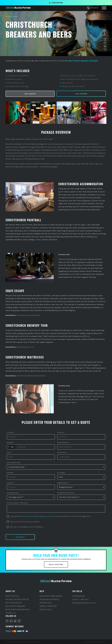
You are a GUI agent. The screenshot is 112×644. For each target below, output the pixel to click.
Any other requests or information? (17, 503)
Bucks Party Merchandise (51, 596)
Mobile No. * (11, 443)
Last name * (61, 432)
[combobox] (11, 447)
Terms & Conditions (48, 606)
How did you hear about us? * (66, 493)
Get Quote (20, 537)
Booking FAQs (46, 603)
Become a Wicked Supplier (17, 599)
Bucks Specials (12, 596)
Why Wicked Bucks (14, 603)
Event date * (10, 473)
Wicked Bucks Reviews (49, 599)
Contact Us (11, 613)
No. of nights (61, 473)
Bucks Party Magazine (15, 606)
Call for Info (81, 94)
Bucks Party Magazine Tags (18, 610)
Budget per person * (63, 483)
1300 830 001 (56, 3)
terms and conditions (30, 516)
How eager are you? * (13, 493)
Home (8, 61)
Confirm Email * (62, 453)
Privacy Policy (46, 610)
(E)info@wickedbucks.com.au (84, 603)
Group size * (10, 483)
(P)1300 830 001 (79, 596)
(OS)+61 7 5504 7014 (80, 599)
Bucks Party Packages (22, 61)
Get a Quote (30, 94)
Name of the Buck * (63, 443)
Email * (9, 453)
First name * (11, 432)
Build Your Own (56, 564)
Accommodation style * (14, 463)
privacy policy (50, 516)
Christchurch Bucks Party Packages (49, 61)
